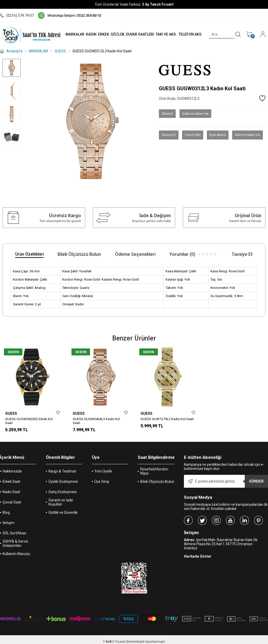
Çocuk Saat (12, 506)
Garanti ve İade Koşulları (61, 506)
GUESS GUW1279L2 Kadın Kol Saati (167, 419)
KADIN (90, 34)
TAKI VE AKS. (166, 34)
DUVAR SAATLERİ (139, 34)
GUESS (11, 413)
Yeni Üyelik (103, 475)
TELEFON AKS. (190, 34)
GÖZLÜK (117, 34)
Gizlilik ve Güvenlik (63, 516)
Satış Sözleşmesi (63, 495)
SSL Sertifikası (14, 536)
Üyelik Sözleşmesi (63, 485)
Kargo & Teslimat (62, 475)
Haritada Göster (198, 560)
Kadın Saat (11, 495)
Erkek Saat (11, 485)
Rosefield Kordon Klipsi (154, 475)
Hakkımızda (12, 475)
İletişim (9, 526)
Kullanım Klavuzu (16, 557)
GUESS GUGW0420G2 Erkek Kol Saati (29, 421)
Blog (6, 516)
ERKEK (103, 34)
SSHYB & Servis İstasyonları (15, 547)
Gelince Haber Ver (195, 114)
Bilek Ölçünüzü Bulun (157, 485)
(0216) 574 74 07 (17, 15)
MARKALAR (74, 34)
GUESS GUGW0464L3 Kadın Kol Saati (96, 421)
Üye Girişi (102, 485)
